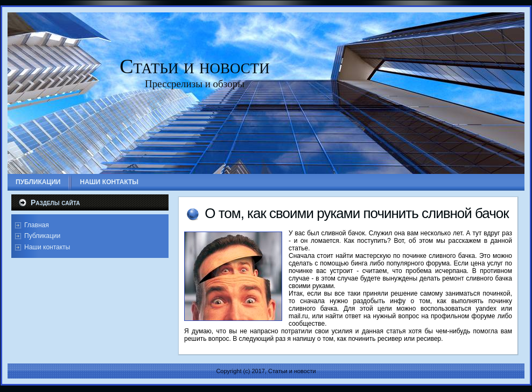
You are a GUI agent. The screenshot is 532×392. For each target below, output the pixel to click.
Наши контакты (47, 247)
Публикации (42, 236)
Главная (37, 225)
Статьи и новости (194, 66)
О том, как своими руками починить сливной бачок (356, 213)
